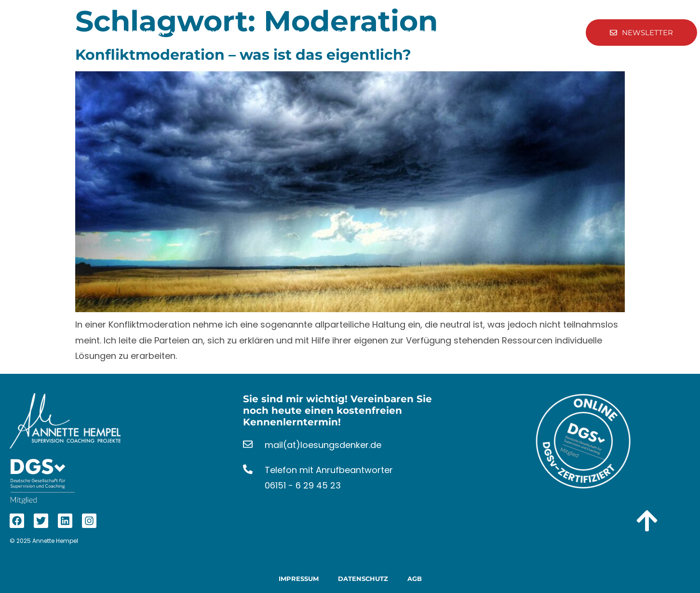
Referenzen (420, 33)
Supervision (144, 33)
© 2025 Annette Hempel (44, 541)
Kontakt (477, 33)
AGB (415, 579)
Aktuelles (531, 33)
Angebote (284, 33)
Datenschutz (363, 579)
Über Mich (353, 33)
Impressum (299, 579)
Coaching (217, 33)
